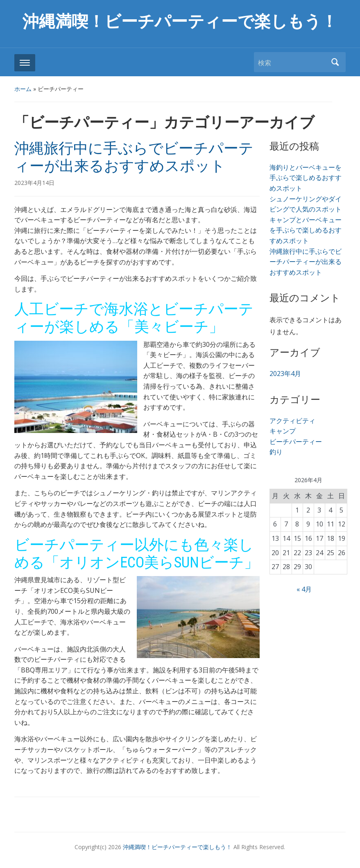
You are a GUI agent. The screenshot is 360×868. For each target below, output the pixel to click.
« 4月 (304, 589)
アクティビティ (292, 421)
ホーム (23, 89)
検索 (335, 62)
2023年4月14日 (34, 183)
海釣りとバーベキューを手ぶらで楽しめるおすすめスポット (306, 178)
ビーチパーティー (296, 442)
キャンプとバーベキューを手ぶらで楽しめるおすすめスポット (306, 230)
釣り (276, 452)
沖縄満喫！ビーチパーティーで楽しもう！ (180, 22)
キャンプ (283, 431)
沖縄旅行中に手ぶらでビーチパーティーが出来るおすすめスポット (134, 157)
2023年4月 (285, 374)
